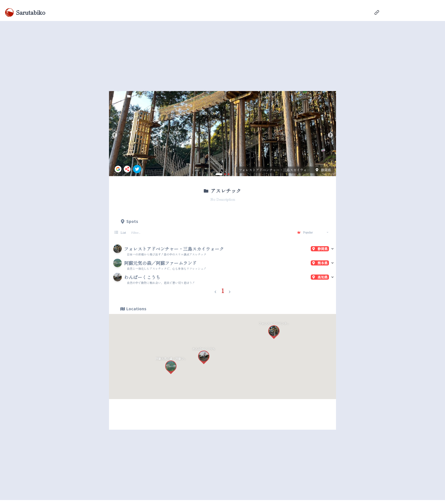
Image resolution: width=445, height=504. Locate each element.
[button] (215, 291)
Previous (115, 135)
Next (330, 135)
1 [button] (223, 291)
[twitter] (137, 169)
